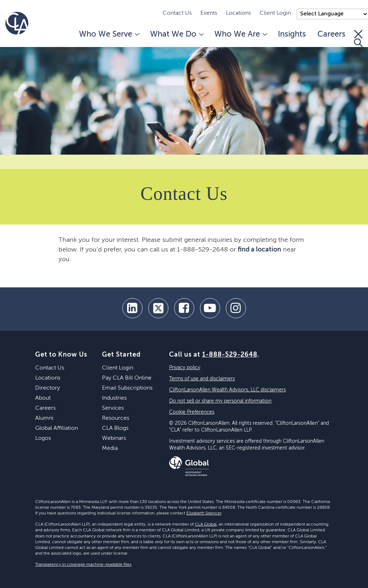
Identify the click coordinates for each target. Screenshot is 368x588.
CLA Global (206, 525)
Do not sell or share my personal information (220, 401)
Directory (48, 388)
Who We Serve (109, 34)
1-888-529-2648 (230, 355)
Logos (43, 438)
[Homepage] (17, 23)
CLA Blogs (115, 428)
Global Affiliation (57, 428)
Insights (292, 34)
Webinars (114, 438)
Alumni (44, 418)
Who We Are (240, 34)
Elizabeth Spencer (204, 513)
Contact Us (177, 13)
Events (209, 13)
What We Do (176, 34)
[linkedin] (132, 308)
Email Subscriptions (127, 388)
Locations (238, 13)
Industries (114, 398)
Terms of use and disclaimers (202, 379)
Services (113, 408)
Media (110, 448)
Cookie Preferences (192, 412)
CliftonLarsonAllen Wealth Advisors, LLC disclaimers (227, 390)
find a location (259, 250)
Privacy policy (185, 368)
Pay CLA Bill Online (127, 378)
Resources (116, 418)
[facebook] (184, 308)
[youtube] (210, 308)
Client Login (275, 13)
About (43, 398)
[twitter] (158, 308)
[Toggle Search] (358, 38)
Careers (331, 34)
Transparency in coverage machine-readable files (83, 565)
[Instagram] (236, 308)
